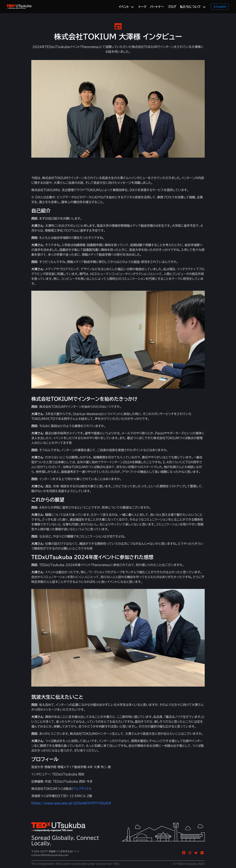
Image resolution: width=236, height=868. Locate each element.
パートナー (157, 7)
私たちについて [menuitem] (190, 7)
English (220, 7)
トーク (142, 7)
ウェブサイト (81, 789)
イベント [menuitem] (124, 7)
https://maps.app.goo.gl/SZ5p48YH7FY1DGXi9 (71, 803)
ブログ (172, 7)
